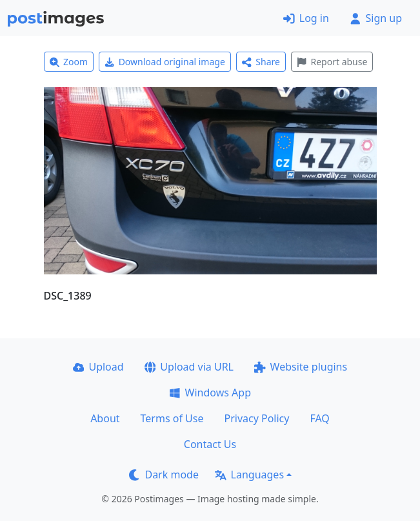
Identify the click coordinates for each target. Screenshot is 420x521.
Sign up (376, 18)
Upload (98, 367)
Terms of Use (172, 418)
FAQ (319, 418)
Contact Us (210, 444)
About (105, 418)
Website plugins (301, 367)
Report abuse (332, 62)
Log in (306, 18)
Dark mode (164, 475)
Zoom (69, 62)
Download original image (165, 62)
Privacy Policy (256, 418)
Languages (249, 475)
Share (261, 62)
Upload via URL (189, 367)
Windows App (210, 393)
